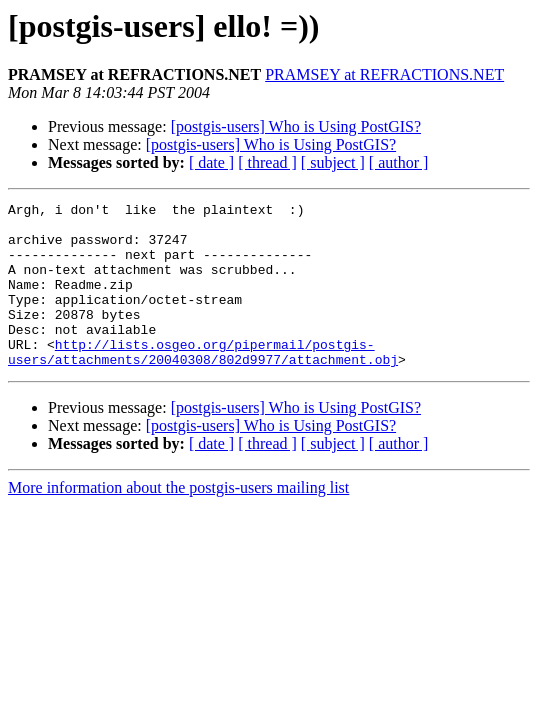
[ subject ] (333, 162)
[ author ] (399, 162)
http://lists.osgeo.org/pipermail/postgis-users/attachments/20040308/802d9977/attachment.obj (203, 383)
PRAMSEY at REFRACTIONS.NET (384, 74)
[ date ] (211, 162)
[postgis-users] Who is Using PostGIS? (296, 126)
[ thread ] (267, 162)
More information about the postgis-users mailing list (178, 520)
